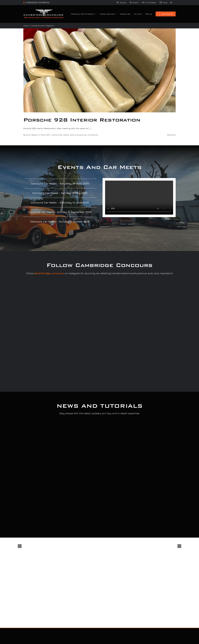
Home (26, 26)
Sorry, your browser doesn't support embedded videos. (139, 198)
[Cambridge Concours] (43, 10)
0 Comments (93, 135)
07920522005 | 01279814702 (36, 2)
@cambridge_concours (49, 273)
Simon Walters (32, 135)
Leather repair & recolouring (75, 135)
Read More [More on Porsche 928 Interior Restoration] (171, 135)
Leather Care (57, 135)
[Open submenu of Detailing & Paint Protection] (95, 14)
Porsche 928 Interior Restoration (82, 120)
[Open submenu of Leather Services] (115, 14)
